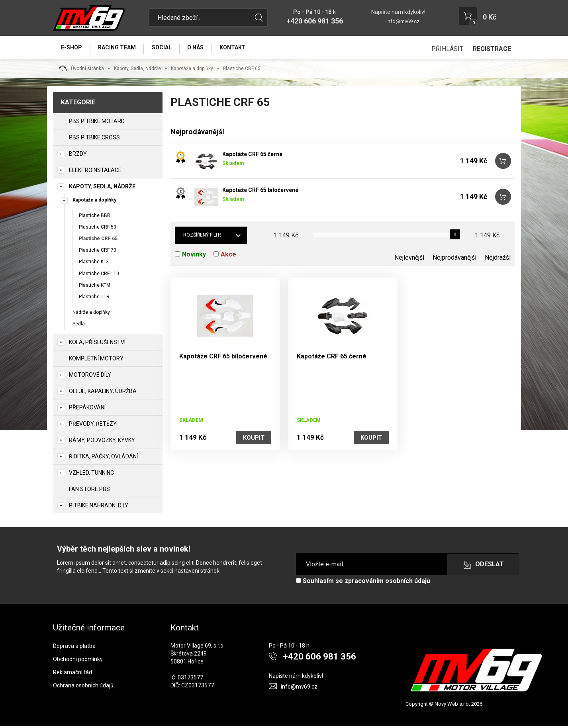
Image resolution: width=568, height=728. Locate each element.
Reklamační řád (72, 674)
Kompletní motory (96, 361)
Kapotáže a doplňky (192, 70)
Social (167, 49)
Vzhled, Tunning (91, 475)
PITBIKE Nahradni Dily (99, 508)
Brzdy (78, 156)
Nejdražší (498, 260)
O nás (203, 49)
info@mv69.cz (403, 21)
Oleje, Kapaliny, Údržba (103, 393)
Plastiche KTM (95, 287)
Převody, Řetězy (93, 426)
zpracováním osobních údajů (387, 583)
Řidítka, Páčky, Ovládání (103, 459)
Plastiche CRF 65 (98, 241)
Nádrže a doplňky (91, 314)
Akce (228, 257)
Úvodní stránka (81, 70)
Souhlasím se (363, 583)
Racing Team (120, 49)
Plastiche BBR (95, 217)
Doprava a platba (74, 648)
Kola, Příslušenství (97, 344)
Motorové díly (90, 377)
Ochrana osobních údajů (83, 687)
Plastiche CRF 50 (98, 229)
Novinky (194, 257)
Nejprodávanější (454, 260)
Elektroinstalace (95, 172)
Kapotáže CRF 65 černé (252, 157)
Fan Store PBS (89, 491)
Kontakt (242, 49)
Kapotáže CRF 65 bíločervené (260, 192)
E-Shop (73, 49)
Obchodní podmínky (78, 661)
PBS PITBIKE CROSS (94, 139)
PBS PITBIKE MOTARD (97, 123)
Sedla (79, 326)
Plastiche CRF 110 (99, 276)
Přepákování (87, 410)
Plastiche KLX (94, 264)
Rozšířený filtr (202, 237)
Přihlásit (447, 49)
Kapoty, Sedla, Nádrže (137, 70)
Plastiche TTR (94, 299)
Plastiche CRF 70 (98, 252)
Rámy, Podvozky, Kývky (102, 442)
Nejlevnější (409, 260)
